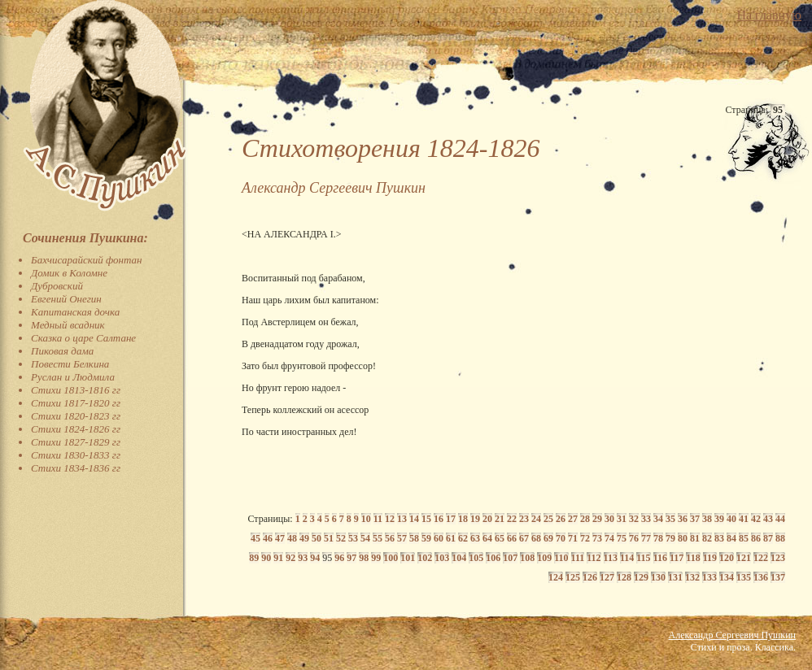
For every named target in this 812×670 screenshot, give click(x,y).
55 (378, 538)
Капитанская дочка (75, 312)
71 (573, 538)
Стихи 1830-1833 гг (76, 455)
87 (768, 538)
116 (660, 558)
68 (536, 538)
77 (646, 538)
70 (561, 538)
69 (548, 538)
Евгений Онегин (66, 299)
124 (556, 577)
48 (292, 538)
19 (475, 519)
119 (710, 558)
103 (442, 558)
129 (641, 577)
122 (761, 558)
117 (677, 558)
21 (500, 519)
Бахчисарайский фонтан (87, 260)
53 (353, 538)
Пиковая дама (62, 351)
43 (768, 519)
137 (778, 577)
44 (780, 519)
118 (693, 558)
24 (536, 519)
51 (329, 538)
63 (475, 538)
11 (378, 519)
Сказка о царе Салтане (83, 338)
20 (487, 519)
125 (573, 577)
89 (254, 558)
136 (761, 577)
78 (658, 538)
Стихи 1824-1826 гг (76, 429)
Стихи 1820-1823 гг (76, 416)
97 (351, 558)
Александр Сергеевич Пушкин (732, 635)
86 (756, 538)
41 (744, 519)
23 (524, 519)
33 (646, 519)
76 (634, 538)
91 (278, 558)
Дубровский (57, 286)
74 (609, 538)
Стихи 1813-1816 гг (76, 390)
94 (315, 558)
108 (527, 558)
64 (487, 538)
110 (561, 558)
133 (709, 577)
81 (695, 538)
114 (627, 558)
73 (597, 538)
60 (439, 538)
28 (585, 519)
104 (459, 558)
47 (280, 538)
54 (365, 538)
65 (500, 538)
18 (463, 519)
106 (493, 558)
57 (402, 538)
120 (727, 558)
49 (304, 538)
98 (364, 558)
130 (658, 577)
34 (658, 519)
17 (451, 519)
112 (594, 558)
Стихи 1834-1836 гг (76, 468)
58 (414, 538)
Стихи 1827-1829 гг (76, 442)
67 (524, 538)
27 (573, 519)
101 (408, 558)
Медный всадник (68, 325)
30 (609, 519)
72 (585, 538)
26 (561, 519)
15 (426, 519)
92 (290, 558)
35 (670, 519)
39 (719, 519)
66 (512, 538)
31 (622, 519)
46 (268, 538)
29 (597, 519)
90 (266, 558)
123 (778, 558)
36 (683, 519)
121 (744, 558)
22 (512, 519)
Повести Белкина (70, 364)
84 (731, 538)
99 (376, 558)
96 (339, 558)
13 (402, 519)
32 (634, 519)
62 (463, 538)
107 (510, 558)
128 (624, 577)
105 (476, 558)
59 (426, 538)
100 (391, 558)
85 (744, 538)
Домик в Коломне (69, 273)
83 (719, 538)
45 (255, 538)
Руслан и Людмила (73, 377)
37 (695, 519)
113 (611, 558)
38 (707, 519)
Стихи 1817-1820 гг (76, 403)
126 (590, 577)
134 (727, 577)
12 (390, 519)
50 (317, 538)
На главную (769, 15)
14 (414, 519)
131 (675, 577)
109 (544, 558)
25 (548, 519)
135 (744, 577)
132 (692, 577)
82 (707, 538)
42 (756, 519)
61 (451, 538)
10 (366, 519)
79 (670, 538)
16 (439, 519)
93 (303, 558)
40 (731, 519)
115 (643, 558)
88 (780, 538)
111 (578, 558)
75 (622, 538)
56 (390, 538)
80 (683, 538)
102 (425, 558)
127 (607, 577)
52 (341, 538)
